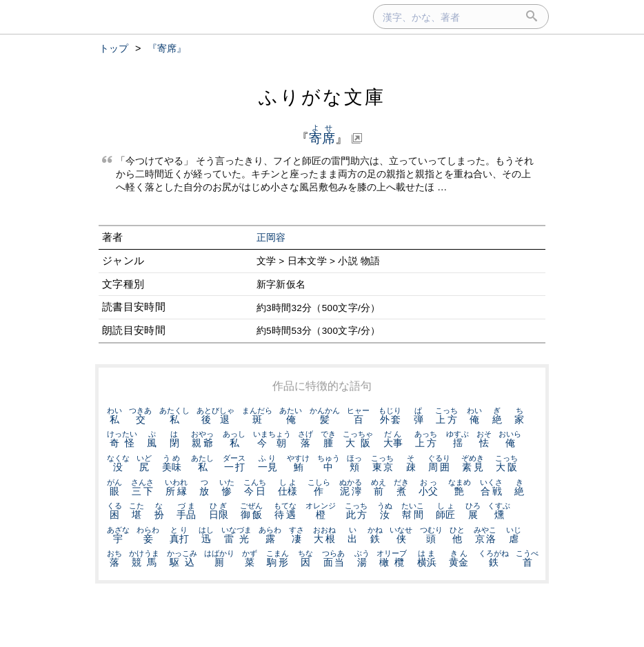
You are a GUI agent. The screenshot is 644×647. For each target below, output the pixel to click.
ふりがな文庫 (322, 97)
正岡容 (271, 238)
